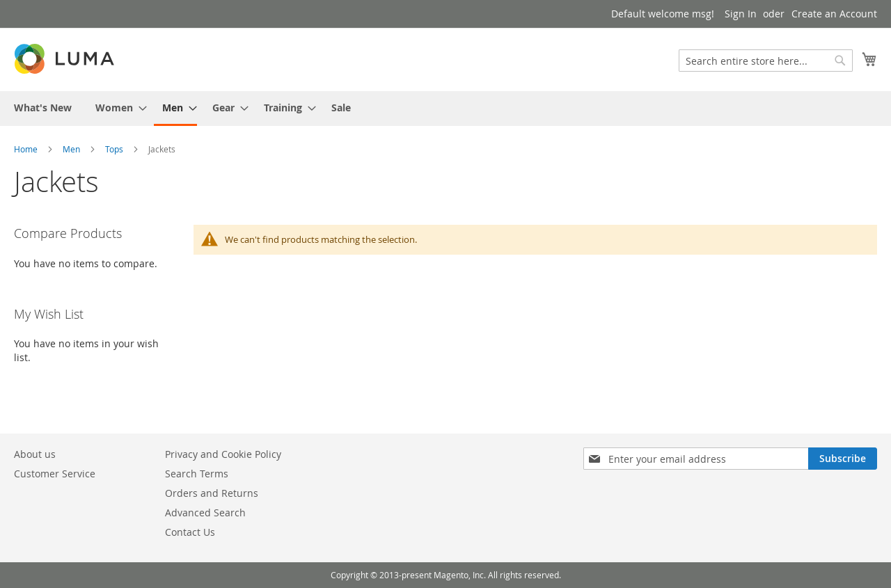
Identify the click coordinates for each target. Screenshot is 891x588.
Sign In (741, 14)
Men (71, 149)
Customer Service (55, 474)
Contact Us (190, 532)
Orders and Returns (212, 493)
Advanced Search (205, 512)
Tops (114, 149)
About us (35, 454)
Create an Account (834, 14)
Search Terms (197, 474)
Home (26, 149)
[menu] (445, 109)
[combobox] (766, 61)
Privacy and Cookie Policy (223, 454)
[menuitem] (43, 108)
